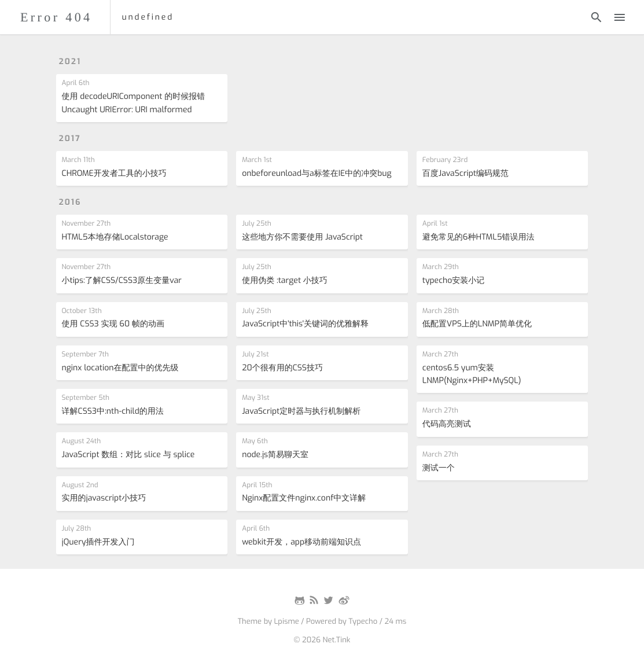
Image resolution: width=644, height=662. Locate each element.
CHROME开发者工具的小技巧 (114, 173)
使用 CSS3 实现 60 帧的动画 (113, 324)
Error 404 (56, 17)
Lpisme (286, 622)
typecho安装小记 (454, 280)
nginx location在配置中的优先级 (120, 368)
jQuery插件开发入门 (98, 542)
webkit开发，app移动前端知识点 (301, 542)
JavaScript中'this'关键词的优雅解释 (305, 324)
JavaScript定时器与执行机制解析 (301, 411)
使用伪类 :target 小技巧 (285, 280)
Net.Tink (337, 640)
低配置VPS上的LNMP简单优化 (477, 324)
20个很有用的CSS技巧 (282, 368)
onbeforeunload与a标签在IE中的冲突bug (317, 173)
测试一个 (439, 468)
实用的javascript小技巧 (104, 498)
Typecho (363, 622)
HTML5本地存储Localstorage (115, 237)
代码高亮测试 (447, 424)
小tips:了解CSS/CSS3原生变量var (122, 280)
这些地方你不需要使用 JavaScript (302, 237)
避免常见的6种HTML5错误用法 (479, 237)
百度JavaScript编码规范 (465, 173)
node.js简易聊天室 (275, 455)
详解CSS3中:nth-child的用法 (113, 411)
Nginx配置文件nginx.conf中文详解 (304, 498)
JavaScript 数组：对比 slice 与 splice (128, 455)
